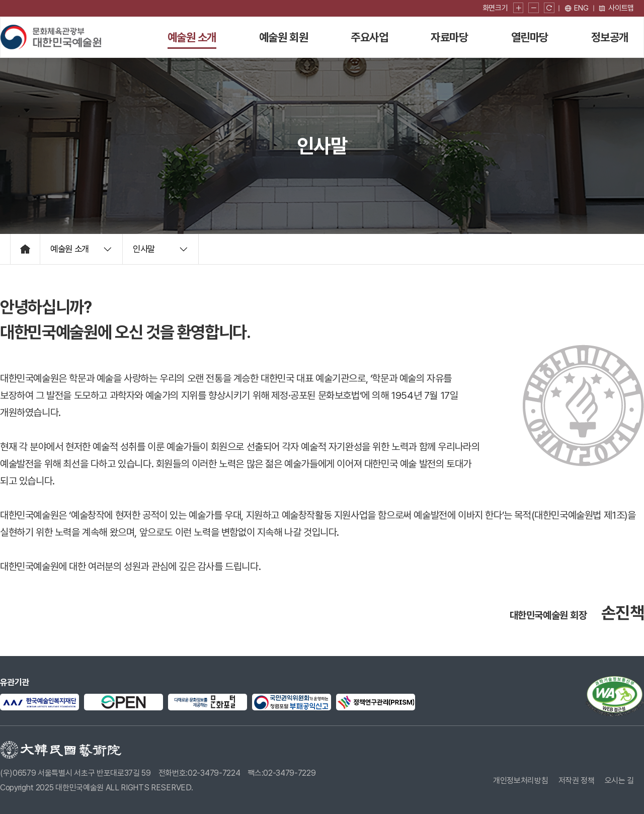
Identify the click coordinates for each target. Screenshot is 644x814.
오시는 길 (619, 781)
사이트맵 (616, 8)
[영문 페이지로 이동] (577, 8)
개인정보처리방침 (520, 781)
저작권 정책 (577, 781)
